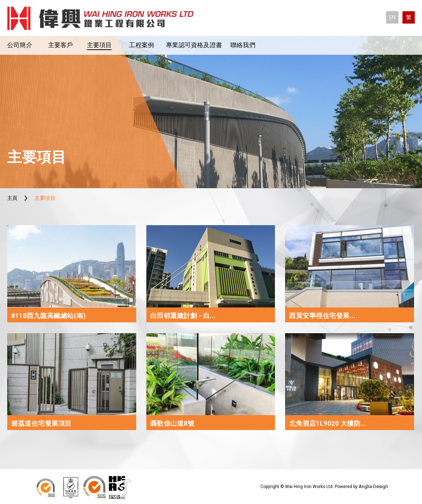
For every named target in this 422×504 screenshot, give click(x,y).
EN (392, 17)
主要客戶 (61, 45)
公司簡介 (20, 45)
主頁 (12, 198)
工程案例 (141, 45)
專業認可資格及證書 (194, 45)
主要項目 (99, 45)
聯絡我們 (243, 45)
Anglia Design (373, 486)
